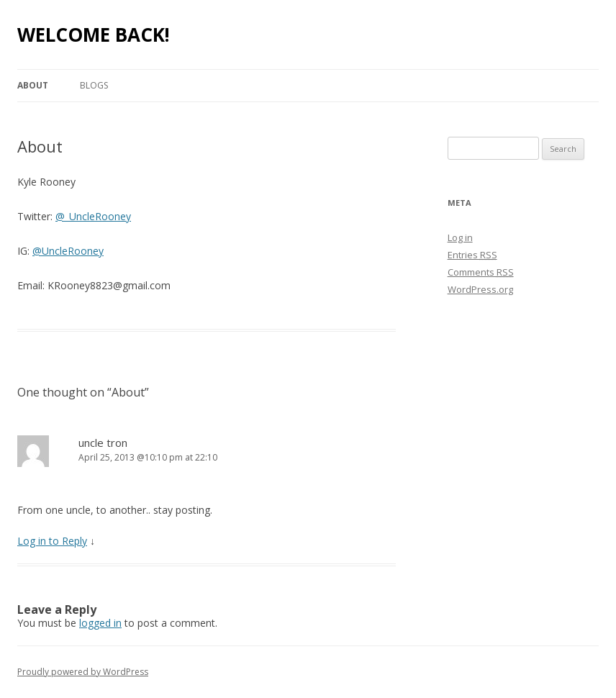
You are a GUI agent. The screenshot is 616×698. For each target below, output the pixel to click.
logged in (100, 623)
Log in (460, 237)
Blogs (94, 85)
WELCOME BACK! (94, 35)
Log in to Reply (52, 541)
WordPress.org (480, 289)
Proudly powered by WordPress (83, 672)
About (33, 85)
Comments (481, 272)
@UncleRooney (68, 251)
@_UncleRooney (93, 216)
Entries (472, 255)
